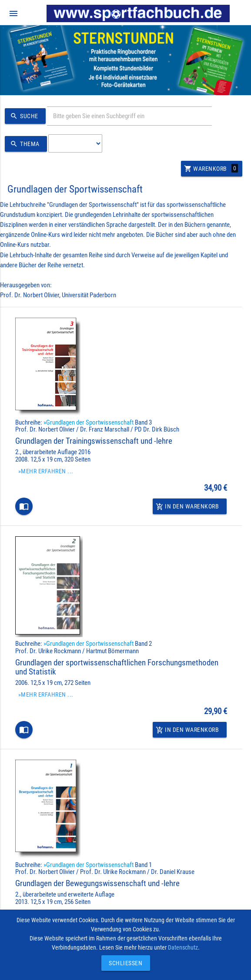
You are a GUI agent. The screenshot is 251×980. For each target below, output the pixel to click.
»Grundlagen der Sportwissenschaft (89, 422)
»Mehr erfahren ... (46, 471)
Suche (23, 116)
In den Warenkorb (187, 507)
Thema (24, 144)
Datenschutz (183, 947)
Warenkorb (211, 169)
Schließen (124, 963)
